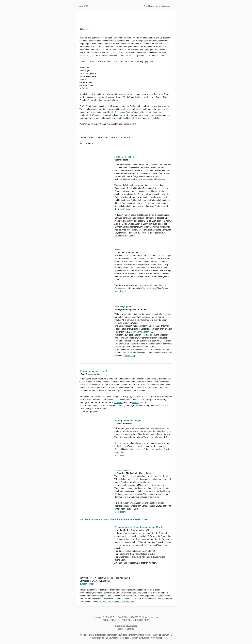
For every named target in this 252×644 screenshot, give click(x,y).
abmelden (134, 638)
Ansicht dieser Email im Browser (157, 6)
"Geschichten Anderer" (124, 112)
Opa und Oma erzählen (141, 332)
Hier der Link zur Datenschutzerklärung (117, 602)
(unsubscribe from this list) (151, 638)
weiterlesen (125, 209)
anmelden (118, 403)
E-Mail (135, 403)
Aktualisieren (95, 638)
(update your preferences (113, 638)
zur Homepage (87, 584)
